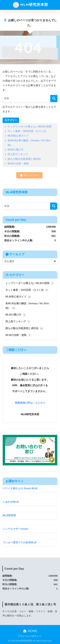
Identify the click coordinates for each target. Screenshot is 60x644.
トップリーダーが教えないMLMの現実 (30, 127)
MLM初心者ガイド (18, 136)
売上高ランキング (18, 154)
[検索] (54, 98)
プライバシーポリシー (30, 636)
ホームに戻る (29, 175)
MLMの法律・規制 (18, 164)
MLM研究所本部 (30, 5)
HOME (30, 631)
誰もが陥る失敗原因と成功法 (24, 159)
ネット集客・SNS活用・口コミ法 (27, 131)
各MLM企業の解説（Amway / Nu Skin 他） (27, 306)
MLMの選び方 (16, 150)
